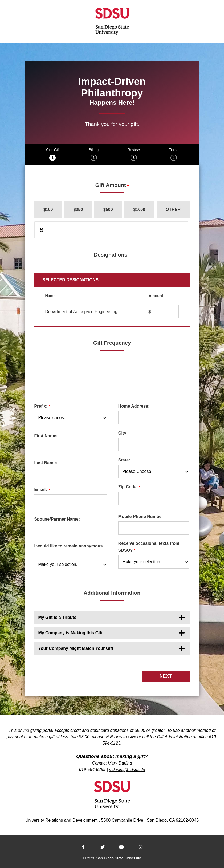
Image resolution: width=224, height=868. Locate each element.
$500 (108, 210)
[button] (112, 618)
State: (125, 460)
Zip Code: (129, 487)
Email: (42, 490)
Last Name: (47, 463)
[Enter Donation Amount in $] (111, 230)
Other (173, 210)
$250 (78, 210)
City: (123, 433)
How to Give (125, 736)
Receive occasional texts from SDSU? (149, 547)
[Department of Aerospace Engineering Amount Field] (165, 312)
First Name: (47, 436)
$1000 (139, 210)
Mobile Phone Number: (141, 516)
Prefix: (42, 406)
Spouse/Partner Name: (57, 519)
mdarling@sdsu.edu (127, 768)
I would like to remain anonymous (69, 549)
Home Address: (134, 406)
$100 (48, 210)
